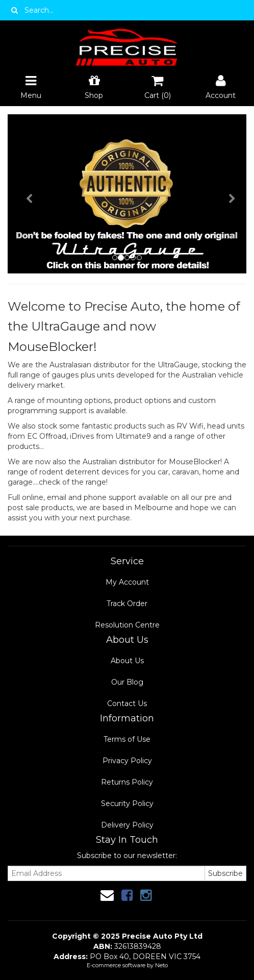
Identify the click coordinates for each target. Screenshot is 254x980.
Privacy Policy (127, 761)
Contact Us (127, 703)
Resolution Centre (127, 625)
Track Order (127, 604)
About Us (127, 661)
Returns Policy (127, 782)
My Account (127, 582)
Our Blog (127, 682)
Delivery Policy (127, 825)
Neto (161, 965)
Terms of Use (127, 739)
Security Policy (127, 803)
